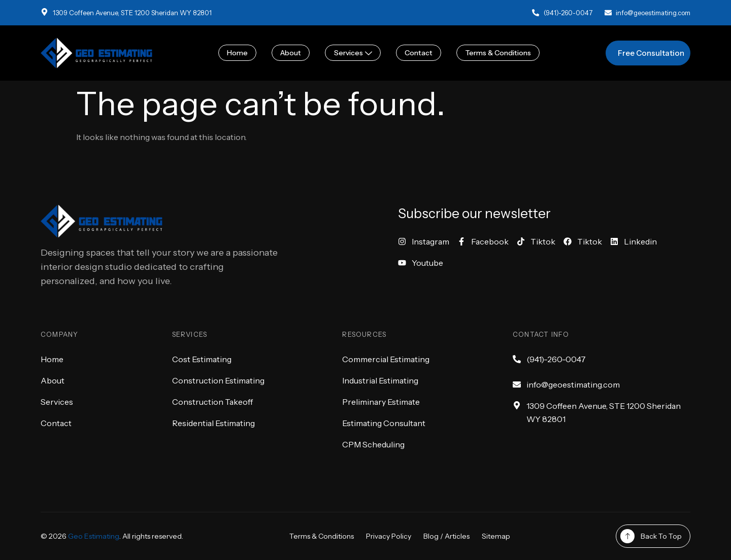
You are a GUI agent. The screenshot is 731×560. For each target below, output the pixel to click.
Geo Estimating (94, 536)
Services (353, 53)
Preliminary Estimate (381, 402)
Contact (419, 53)
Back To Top (661, 536)
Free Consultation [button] (651, 53)
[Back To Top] (627, 536)
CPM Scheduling (373, 444)
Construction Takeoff (212, 402)
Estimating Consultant (384, 423)
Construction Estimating (218, 380)
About (291, 53)
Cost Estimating (202, 359)
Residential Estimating (213, 423)
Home (238, 53)
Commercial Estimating (386, 359)
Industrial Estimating (380, 380)
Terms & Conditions (498, 53)
